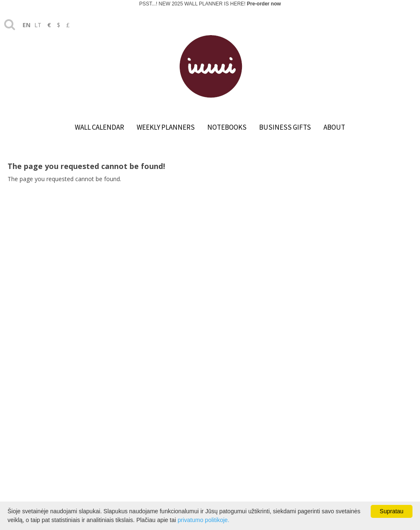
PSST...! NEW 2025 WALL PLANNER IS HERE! (210, 4)
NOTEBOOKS (227, 127)
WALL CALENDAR (99, 127)
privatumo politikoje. (204, 520)
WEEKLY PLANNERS (166, 127)
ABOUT (334, 127)
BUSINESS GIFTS (285, 127)
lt (38, 25)
